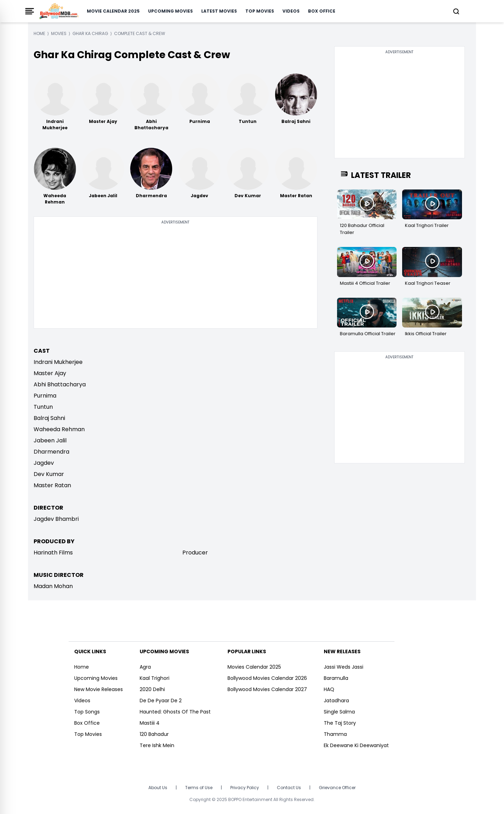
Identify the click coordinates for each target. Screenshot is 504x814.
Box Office (322, 11)
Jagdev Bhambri (56, 519)
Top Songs (87, 712)
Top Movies (260, 11)
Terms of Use (199, 788)
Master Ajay (50, 373)
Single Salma (339, 712)
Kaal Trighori (155, 678)
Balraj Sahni (49, 418)
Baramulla (336, 678)
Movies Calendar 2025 (254, 667)
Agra (145, 667)
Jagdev (44, 463)
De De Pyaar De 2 (161, 701)
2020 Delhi (152, 689)
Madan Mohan (53, 586)
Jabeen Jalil (50, 440)
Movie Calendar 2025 (113, 11)
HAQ (329, 689)
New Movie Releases (99, 689)
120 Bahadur (154, 734)
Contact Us (289, 788)
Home (82, 667)
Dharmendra (51, 452)
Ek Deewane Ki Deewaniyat (356, 745)
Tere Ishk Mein (157, 745)
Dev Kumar (49, 474)
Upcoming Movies (170, 11)
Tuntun (43, 407)
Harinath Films (53, 553)
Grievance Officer (337, 788)
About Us (158, 788)
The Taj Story (340, 723)
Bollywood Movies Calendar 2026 (267, 678)
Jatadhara (336, 701)
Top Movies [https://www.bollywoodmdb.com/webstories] (88, 734)
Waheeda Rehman (59, 429)
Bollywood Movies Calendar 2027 (267, 689)
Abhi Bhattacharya (60, 384)
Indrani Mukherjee (58, 362)
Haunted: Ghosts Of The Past (175, 712)
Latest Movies (219, 11)
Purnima (45, 396)
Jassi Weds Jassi (344, 667)
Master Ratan (52, 485)
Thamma (335, 734)
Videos (291, 11)
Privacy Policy (245, 788)
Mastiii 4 (150, 723)
